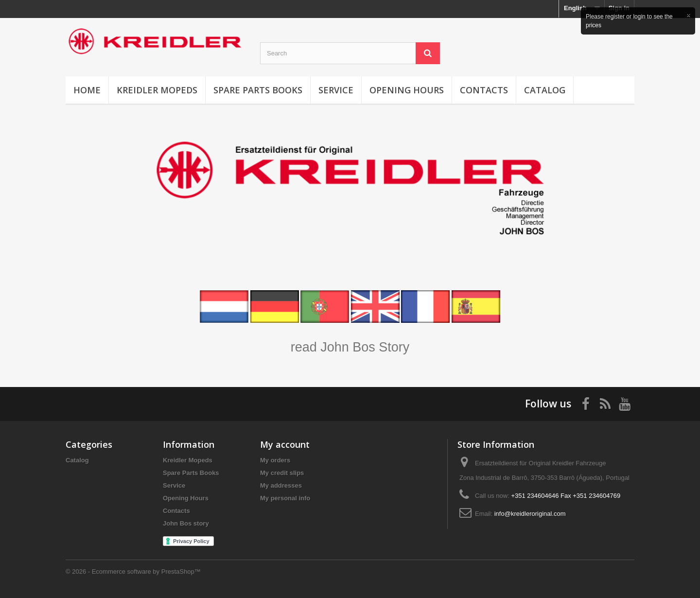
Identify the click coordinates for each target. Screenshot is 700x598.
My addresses (281, 485)
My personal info (285, 498)
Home (87, 90)
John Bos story (186, 523)
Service (336, 90)
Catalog (545, 90)
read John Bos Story (350, 347)
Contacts (484, 90)
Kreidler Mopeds (157, 90)
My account (285, 444)
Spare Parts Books (258, 90)
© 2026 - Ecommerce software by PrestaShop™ (133, 572)
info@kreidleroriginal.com (530, 514)
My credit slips (282, 473)
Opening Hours (407, 90)
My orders (275, 460)
